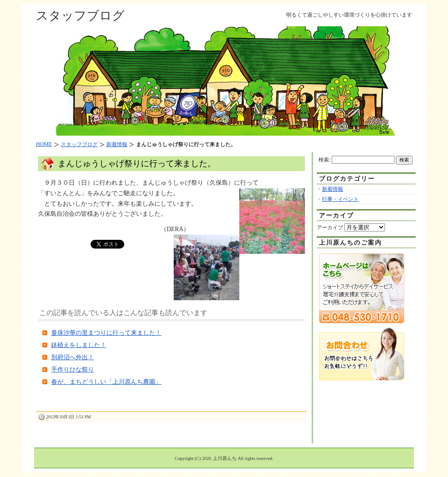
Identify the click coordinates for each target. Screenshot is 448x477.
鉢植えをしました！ (79, 345)
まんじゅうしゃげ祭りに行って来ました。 (137, 163)
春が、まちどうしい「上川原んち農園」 (106, 382)
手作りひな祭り (73, 370)
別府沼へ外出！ (73, 357)
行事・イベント (340, 199)
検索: (324, 160)
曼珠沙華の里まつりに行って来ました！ (106, 333)
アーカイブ (330, 228)
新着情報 (332, 189)
